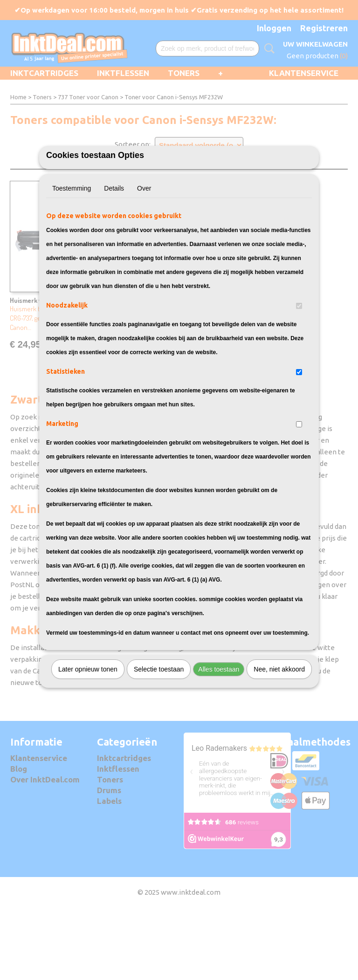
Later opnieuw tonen (88, 721)
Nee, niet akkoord (279, 721)
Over (144, 240)
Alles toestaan (219, 721)
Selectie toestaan (159, 721)
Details (114, 240)
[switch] (299, 358)
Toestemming (72, 240)
